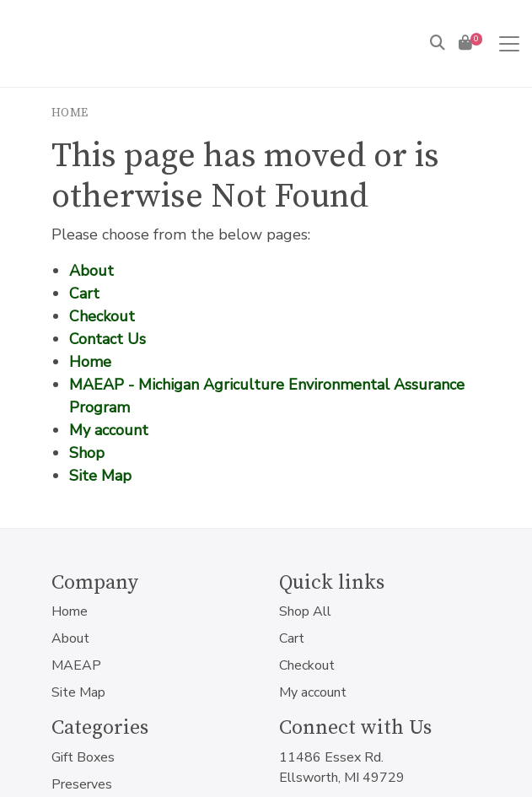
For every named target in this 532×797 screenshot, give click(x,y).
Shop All (305, 611)
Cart (84, 293)
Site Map (100, 476)
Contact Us (107, 339)
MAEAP (76, 665)
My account (109, 430)
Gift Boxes (83, 757)
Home (70, 113)
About (91, 271)
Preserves (82, 784)
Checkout (102, 316)
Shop (87, 453)
